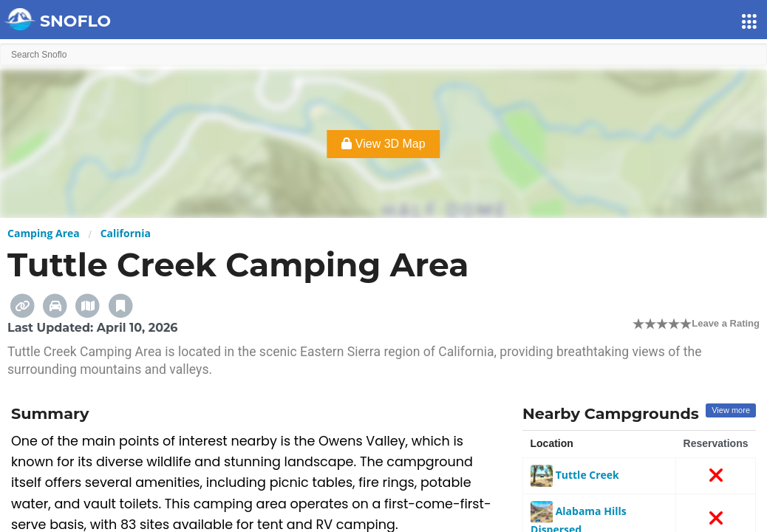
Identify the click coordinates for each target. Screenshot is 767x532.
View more (731, 410)
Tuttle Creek (575, 475)
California (126, 233)
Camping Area (44, 233)
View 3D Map (383, 144)
